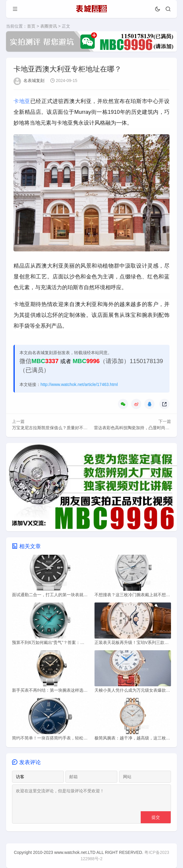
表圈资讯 (49, 26)
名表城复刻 (34, 80)
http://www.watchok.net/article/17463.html (79, 384)
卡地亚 (22, 101)
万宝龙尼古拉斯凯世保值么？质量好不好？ (52, 428)
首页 (31, 26)
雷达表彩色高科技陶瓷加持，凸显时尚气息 (134, 428)
